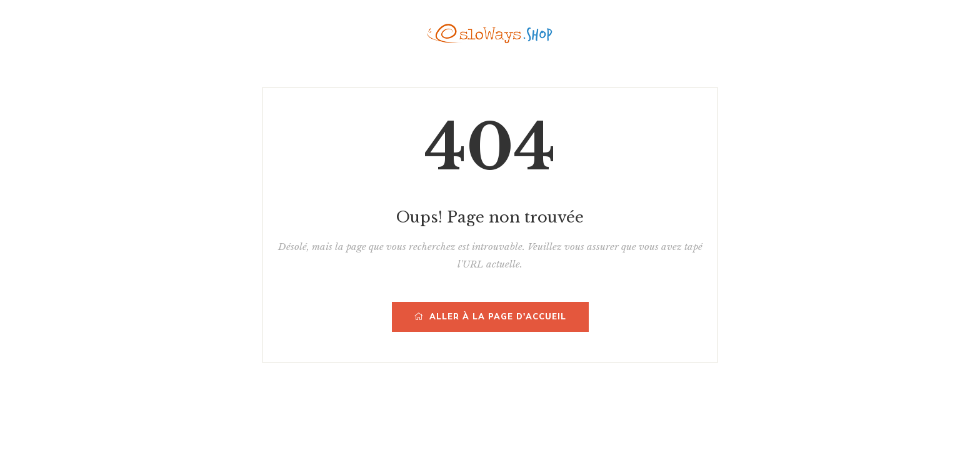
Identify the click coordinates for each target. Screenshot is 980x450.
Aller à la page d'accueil (490, 317)
